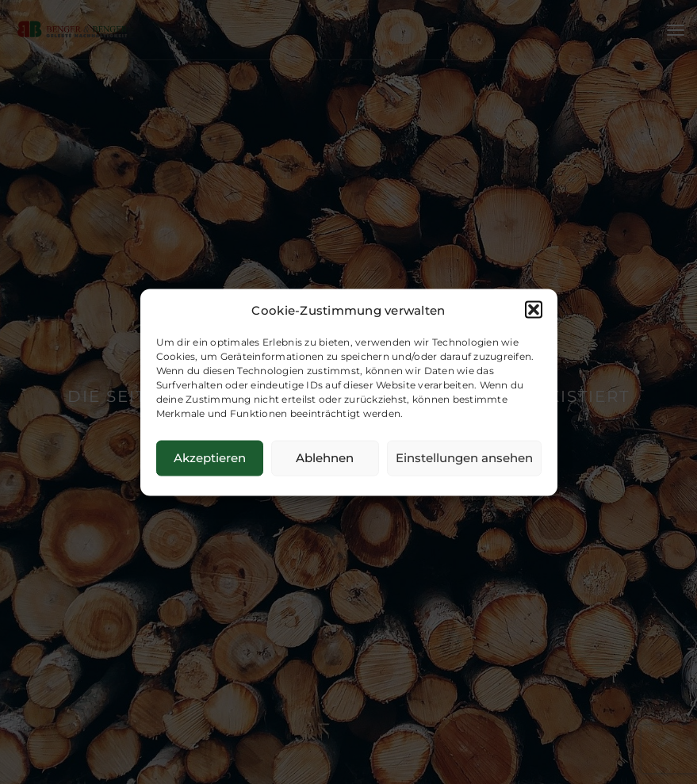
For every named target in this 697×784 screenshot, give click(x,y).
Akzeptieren (210, 458)
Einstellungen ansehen (464, 458)
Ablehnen (325, 458)
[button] (534, 310)
